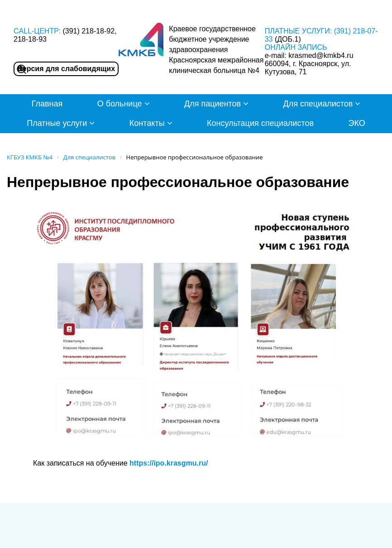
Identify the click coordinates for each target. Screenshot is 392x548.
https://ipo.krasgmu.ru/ (169, 463)
